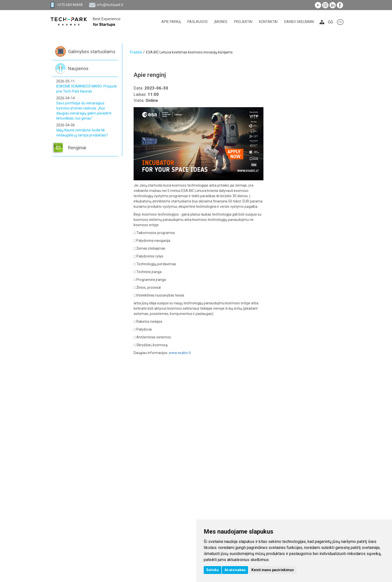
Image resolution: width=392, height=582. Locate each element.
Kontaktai (268, 22)
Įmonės (221, 22)
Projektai (243, 22)
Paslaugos (198, 22)
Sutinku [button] (213, 570)
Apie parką (171, 22)
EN (340, 22)
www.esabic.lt (180, 353)
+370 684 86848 (70, 5)
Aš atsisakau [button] (235, 570)
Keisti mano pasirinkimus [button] (273, 570)
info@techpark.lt (110, 5)
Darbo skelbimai (299, 22)
